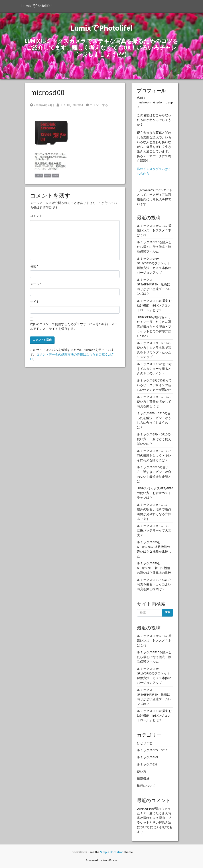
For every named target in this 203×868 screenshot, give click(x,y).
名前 (34, 266)
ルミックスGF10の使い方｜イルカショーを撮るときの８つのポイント (154, 369)
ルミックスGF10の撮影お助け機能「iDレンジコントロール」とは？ (154, 305)
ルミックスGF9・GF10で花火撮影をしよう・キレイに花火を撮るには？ (154, 455)
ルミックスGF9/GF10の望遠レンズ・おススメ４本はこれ (154, 230)
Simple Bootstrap (112, 852)
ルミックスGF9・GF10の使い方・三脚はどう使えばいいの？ (154, 439)
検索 (167, 612)
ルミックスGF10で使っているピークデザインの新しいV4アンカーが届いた (154, 385)
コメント (36, 216)
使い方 (142, 771)
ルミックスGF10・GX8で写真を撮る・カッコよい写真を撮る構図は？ (154, 584)
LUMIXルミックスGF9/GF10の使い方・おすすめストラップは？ (155, 493)
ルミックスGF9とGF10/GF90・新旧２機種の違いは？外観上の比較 (154, 568)
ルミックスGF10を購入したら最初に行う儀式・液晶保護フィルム (154, 247)
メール (36, 284)
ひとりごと (145, 743)
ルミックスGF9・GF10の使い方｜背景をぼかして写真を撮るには (154, 401)
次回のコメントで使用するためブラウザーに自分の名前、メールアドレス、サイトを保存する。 (74, 326)
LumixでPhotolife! (37, 6)
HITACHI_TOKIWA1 (70, 105)
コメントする (97, 105)
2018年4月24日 (42, 105)
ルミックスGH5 (147, 757)
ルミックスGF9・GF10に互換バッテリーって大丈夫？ (154, 530)
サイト (35, 302)
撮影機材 (143, 779)
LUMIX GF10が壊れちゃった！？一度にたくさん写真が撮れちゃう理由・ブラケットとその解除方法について (154, 326)
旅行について (146, 786)
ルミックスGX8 (147, 764)
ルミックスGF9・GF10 (152, 750)
